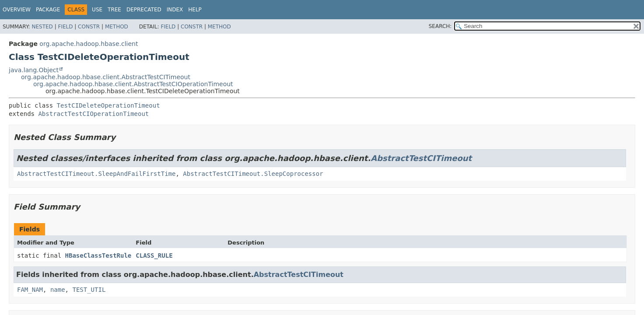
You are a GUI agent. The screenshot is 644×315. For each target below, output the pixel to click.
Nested (42, 27)
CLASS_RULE (154, 255)
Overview (17, 10)
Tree (114, 10)
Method (117, 27)
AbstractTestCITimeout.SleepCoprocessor (253, 174)
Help (195, 10)
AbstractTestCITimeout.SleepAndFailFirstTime (96, 174)
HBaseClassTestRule (98, 255)
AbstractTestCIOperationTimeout (93, 114)
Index (175, 10)
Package (48, 10)
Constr (89, 27)
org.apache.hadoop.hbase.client (89, 44)
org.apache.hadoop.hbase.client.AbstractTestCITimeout (106, 77)
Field (65, 27)
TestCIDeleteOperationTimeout (108, 105)
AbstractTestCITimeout (421, 158)
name (58, 290)
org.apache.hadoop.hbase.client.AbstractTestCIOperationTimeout (133, 84)
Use (97, 10)
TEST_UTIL (89, 290)
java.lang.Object (34, 70)
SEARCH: (440, 26)
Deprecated (144, 10)
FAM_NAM (30, 290)
